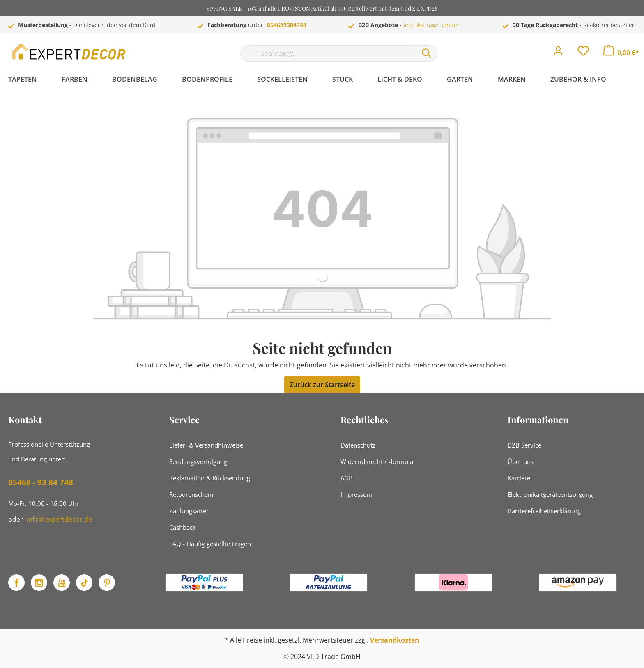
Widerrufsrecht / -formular (378, 461)
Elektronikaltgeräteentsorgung (550, 494)
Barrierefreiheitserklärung (544, 511)
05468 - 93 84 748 (41, 482)
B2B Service (524, 445)
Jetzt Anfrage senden (432, 25)
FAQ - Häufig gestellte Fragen (210, 544)
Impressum (356, 494)
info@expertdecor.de (59, 519)
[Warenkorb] (621, 53)
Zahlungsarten (190, 511)
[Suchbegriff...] (328, 53)
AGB (347, 478)
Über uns (521, 461)
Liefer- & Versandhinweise (206, 445)
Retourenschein (191, 494)
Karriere (519, 478)
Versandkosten (395, 640)
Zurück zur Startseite (322, 385)
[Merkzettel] (583, 53)
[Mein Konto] (558, 53)
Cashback (183, 527)
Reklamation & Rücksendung (210, 478)
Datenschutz (358, 445)
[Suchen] (427, 53)
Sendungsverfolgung (198, 461)
